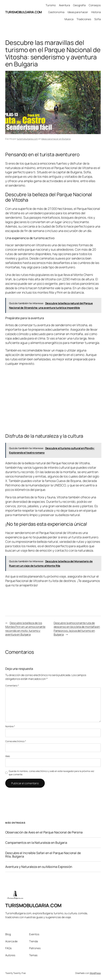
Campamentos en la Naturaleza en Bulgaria (36, 843)
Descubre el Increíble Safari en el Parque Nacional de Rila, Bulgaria (43, 855)
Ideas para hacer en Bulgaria (56, 139)
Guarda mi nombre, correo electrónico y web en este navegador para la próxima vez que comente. (51, 773)
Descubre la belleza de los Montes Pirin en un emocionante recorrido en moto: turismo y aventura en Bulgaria (25, 629)
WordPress (95, 973)
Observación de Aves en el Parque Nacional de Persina (44, 832)
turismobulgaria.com (27, 139)
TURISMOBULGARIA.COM (24, 12)
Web (8, 756)
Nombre (10, 726)
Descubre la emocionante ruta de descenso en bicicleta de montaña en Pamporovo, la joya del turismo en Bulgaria (77, 629)
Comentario (12, 685)
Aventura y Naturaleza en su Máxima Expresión (39, 867)
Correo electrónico (16, 741)
